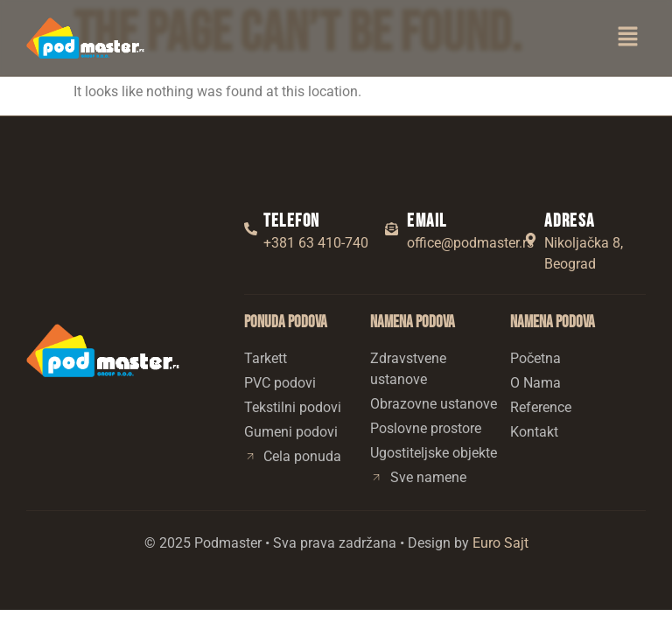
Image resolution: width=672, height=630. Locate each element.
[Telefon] (251, 229)
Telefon (292, 221)
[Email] (392, 229)
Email (427, 221)
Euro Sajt (500, 543)
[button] (628, 38)
